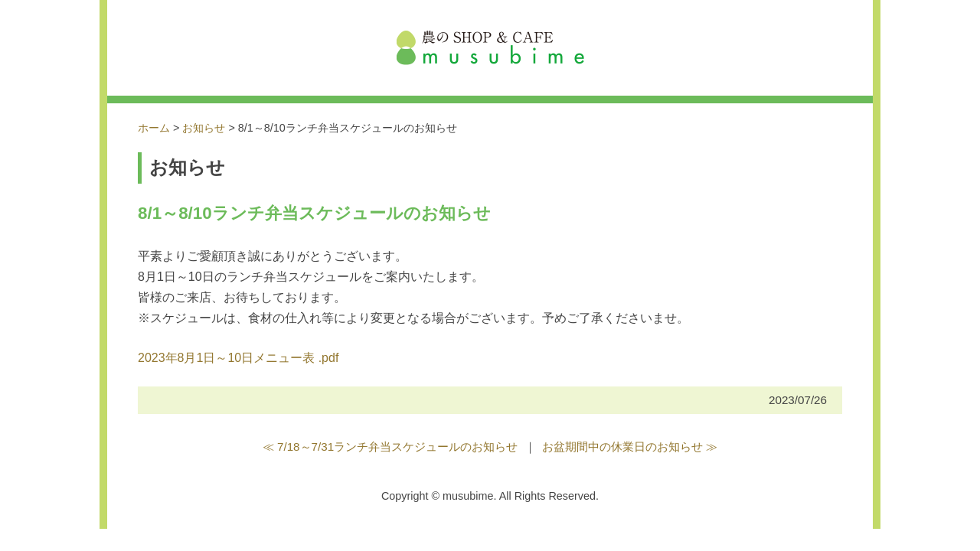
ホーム (154, 128)
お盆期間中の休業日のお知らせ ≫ (630, 447)
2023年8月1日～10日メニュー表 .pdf (238, 358)
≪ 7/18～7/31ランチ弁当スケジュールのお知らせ (390, 447)
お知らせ (204, 128)
